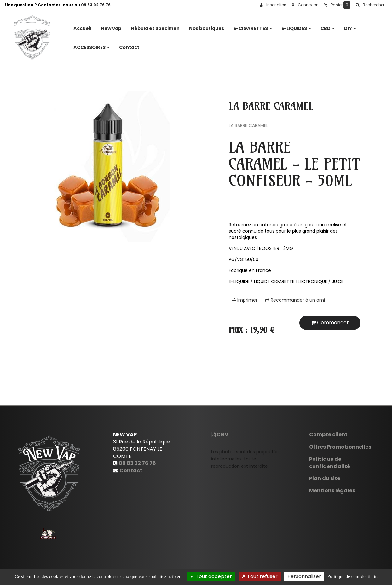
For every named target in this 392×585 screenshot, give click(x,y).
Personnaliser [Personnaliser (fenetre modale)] (304, 576)
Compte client (328, 434)
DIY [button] (350, 26)
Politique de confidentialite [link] (353, 576)
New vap (111, 26)
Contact (129, 45)
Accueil (82, 26)
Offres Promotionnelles (340, 447)
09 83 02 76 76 (96, 5)
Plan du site (325, 478)
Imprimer (245, 300)
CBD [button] (328, 26)
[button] (370, 5)
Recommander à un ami (295, 300)
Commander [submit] (330, 323)
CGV (220, 434)
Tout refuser (260, 576)
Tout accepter (211, 576)
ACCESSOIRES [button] (92, 45)
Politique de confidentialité (330, 463)
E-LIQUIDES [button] (296, 26)
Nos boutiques (207, 26)
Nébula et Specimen (155, 26)
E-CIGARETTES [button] (253, 26)
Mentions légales (332, 491)
